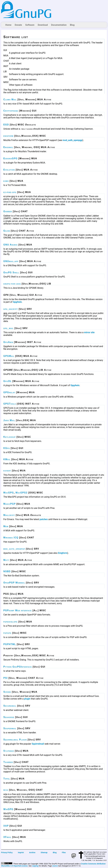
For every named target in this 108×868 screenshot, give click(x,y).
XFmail (7, 837)
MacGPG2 (21, 493)
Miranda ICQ (11, 538)
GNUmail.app (11, 261)
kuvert (7, 471)
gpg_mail (9, 328)
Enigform (63, 553)
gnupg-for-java (12, 284)
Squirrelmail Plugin (15, 740)
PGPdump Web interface (18, 610)
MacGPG (9, 493)
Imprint (21, 852)
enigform (8, 136)
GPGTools (10, 404)
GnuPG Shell (11, 272)
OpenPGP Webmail (14, 583)
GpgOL (7, 381)
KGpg (7, 448)
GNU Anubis (10, 245)
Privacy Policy (7, 852)
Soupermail (10, 728)
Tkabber (8, 762)
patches (44, 519)
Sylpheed (9, 751)
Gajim (7, 231)
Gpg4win (17, 302)
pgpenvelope (10, 622)
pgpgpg (7, 633)
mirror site (89, 332)
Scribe (7, 692)
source (55, 866)
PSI (6, 678)
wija (6, 790)
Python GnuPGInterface (18, 667)
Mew (6, 526)
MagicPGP (9, 504)
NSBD (7, 571)
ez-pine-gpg (10, 192)
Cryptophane (11, 111)
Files (64, 852)
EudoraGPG (10, 158)
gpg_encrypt (11, 309)
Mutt (6, 560)
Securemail (10, 706)
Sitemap (44, 852)
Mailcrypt (9, 515)
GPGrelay (9, 392)
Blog (72, 25)
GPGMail (9, 356)
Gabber (8, 211)
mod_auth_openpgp (72, 140)
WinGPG (8, 809)
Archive (32, 852)
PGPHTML (10, 644)
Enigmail (8, 147)
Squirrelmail (38, 744)
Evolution (9, 170)
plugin (27, 699)
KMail (7, 459)
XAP (6, 826)
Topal (7, 779)
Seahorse (9, 717)
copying (35, 866)
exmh (6, 181)
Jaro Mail (9, 420)
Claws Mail (10, 99)
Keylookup (10, 437)
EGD (6, 125)
